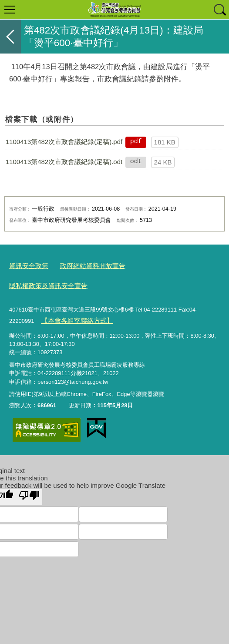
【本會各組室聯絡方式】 (72, 297)
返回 (10, 37)
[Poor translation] (29, 473)
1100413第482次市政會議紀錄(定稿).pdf (64, 142)
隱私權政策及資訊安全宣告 (157, 264)
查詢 (219, 10)
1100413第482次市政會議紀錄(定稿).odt (64, 162)
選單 (10, 10)
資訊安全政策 (26, 264)
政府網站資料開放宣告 (83, 264)
